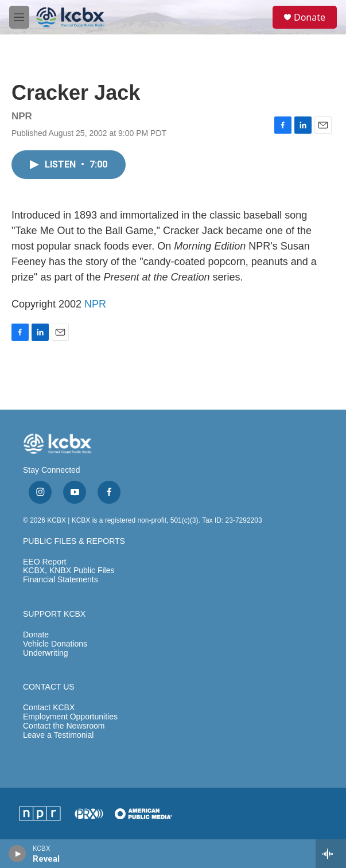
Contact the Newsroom (64, 726)
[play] (18, 854)
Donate (310, 17)
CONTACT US (49, 687)
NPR (95, 304)
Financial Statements (61, 580)
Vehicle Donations (55, 644)
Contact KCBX (49, 708)
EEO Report (44, 562)
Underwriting (46, 653)
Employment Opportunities (70, 717)
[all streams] (331, 854)
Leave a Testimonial (58, 735)
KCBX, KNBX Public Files (69, 571)
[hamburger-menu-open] (19, 17)
